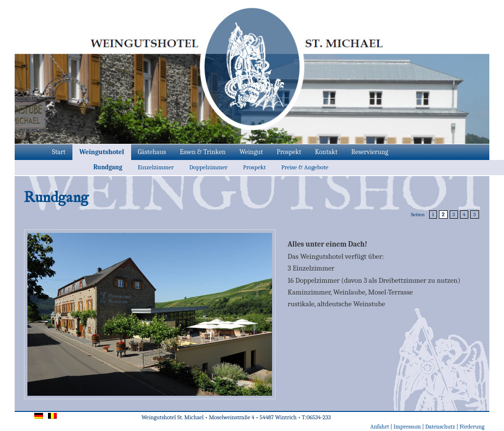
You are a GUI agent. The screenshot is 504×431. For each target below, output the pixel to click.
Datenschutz (440, 427)
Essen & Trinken (203, 152)
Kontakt (326, 152)
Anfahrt (380, 427)
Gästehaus (152, 152)
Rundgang (108, 167)
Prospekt (289, 152)
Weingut (251, 152)
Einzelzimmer (156, 167)
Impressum (407, 427)
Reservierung (370, 152)
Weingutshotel (102, 152)
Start (59, 152)
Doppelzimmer (208, 167)
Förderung (472, 427)
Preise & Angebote (305, 167)
